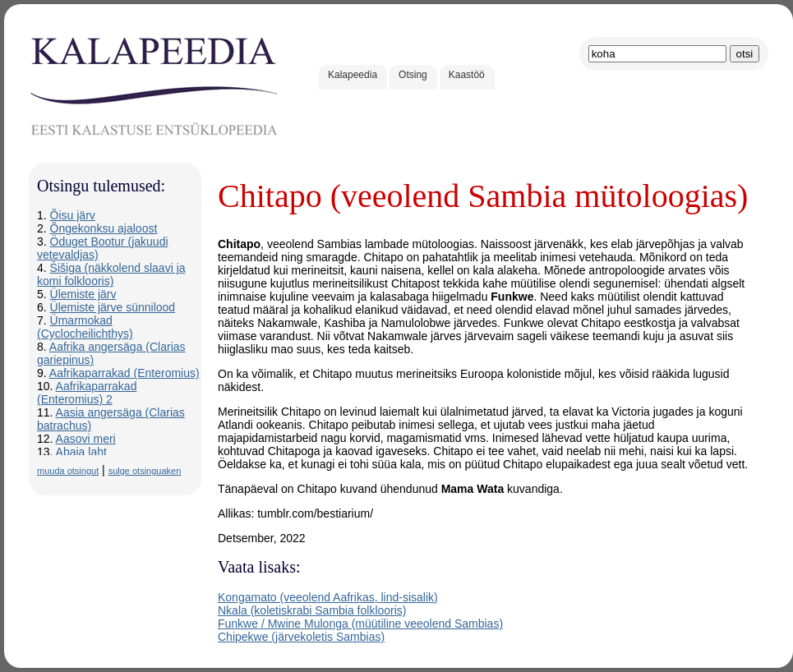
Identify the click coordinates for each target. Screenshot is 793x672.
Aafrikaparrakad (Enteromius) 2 (87, 393)
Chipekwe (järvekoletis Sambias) (301, 637)
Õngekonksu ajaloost (104, 228)
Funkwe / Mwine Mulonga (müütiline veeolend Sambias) (360, 624)
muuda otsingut (68, 471)
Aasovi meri (86, 439)
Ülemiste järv (83, 294)
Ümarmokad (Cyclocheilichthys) (85, 327)
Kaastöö (467, 75)
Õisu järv (73, 215)
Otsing (413, 75)
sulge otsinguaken (145, 471)
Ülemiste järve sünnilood (113, 307)
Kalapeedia (353, 75)
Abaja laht (81, 452)
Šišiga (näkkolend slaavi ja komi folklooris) (111, 274)
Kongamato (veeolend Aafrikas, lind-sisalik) (328, 597)
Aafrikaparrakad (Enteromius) (124, 373)
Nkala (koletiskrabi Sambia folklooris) (312, 610)
